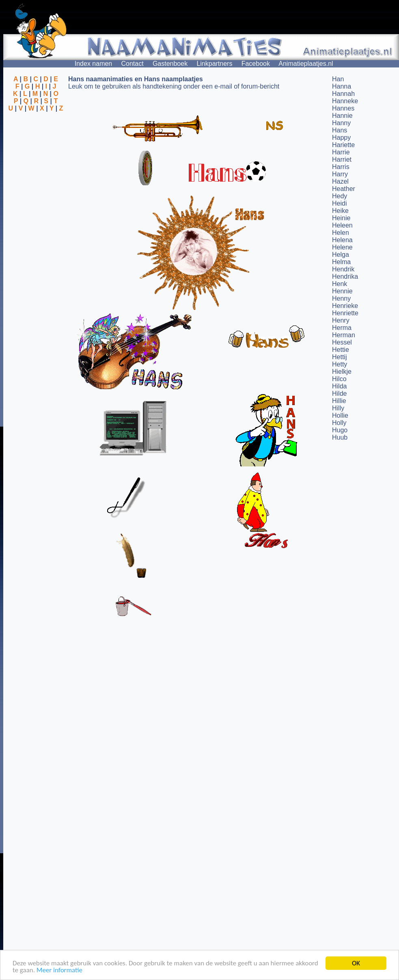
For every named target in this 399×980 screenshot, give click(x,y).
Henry (341, 320)
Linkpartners (214, 64)
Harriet (342, 159)
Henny (341, 298)
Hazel (340, 181)
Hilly (338, 408)
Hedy (340, 196)
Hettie (341, 350)
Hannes (343, 108)
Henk (340, 284)
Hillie (339, 401)
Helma (341, 262)
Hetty (340, 364)
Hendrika (345, 276)
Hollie (340, 415)
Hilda (339, 386)
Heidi (339, 203)
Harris (341, 167)
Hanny (341, 123)
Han (338, 79)
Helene (342, 247)
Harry (340, 174)
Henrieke (345, 306)
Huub (340, 437)
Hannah (343, 94)
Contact (133, 64)
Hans (340, 130)
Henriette (345, 313)
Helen (341, 233)
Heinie (341, 218)
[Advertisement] (36, 152)
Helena (342, 240)
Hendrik (343, 269)
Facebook (256, 64)
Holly (339, 423)
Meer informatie (59, 970)
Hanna (342, 86)
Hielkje (342, 372)
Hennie (342, 291)
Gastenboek (170, 64)
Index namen (94, 64)
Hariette (343, 145)
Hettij (339, 357)
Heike (340, 211)
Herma (342, 328)
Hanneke (345, 101)
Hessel (342, 342)
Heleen (342, 225)
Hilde (339, 394)
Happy (341, 138)
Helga (341, 255)
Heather (344, 189)
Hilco (339, 379)
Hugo (340, 430)
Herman (344, 335)
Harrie (341, 152)
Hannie (342, 116)
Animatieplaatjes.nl (306, 64)
